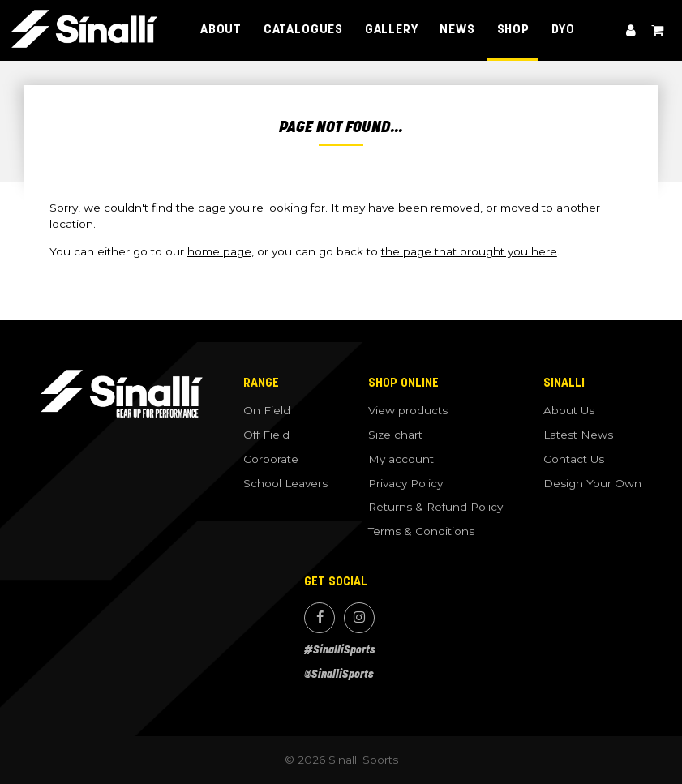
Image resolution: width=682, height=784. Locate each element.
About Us (569, 410)
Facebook (320, 618)
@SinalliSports (339, 674)
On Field (267, 410)
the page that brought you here (469, 251)
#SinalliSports (340, 650)
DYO (563, 30)
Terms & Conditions (421, 531)
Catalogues (303, 30)
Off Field (266, 435)
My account (631, 30)
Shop (513, 30)
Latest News (578, 435)
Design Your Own (592, 483)
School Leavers (285, 483)
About (221, 30)
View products (408, 410)
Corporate (271, 459)
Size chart (395, 435)
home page (219, 251)
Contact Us (574, 459)
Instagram (359, 618)
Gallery (392, 30)
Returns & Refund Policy (435, 507)
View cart (657, 30)
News (457, 30)
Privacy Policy (405, 483)
